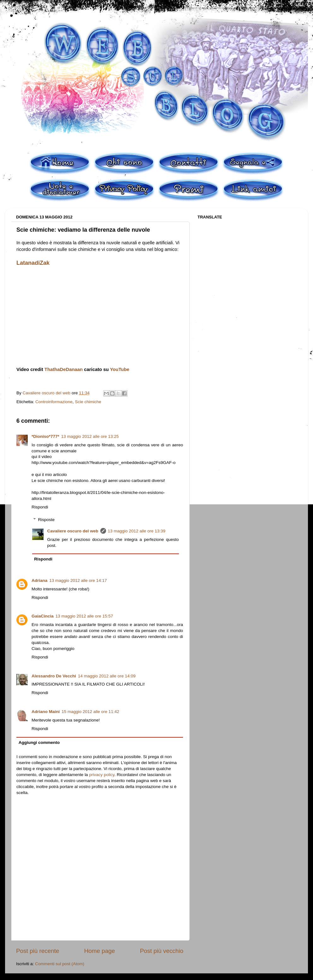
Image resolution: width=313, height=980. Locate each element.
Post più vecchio (162, 951)
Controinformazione (54, 402)
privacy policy (102, 775)
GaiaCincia (43, 616)
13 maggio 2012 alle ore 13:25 (90, 436)
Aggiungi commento (39, 742)
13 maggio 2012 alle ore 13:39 (137, 531)
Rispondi (40, 507)
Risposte (47, 520)
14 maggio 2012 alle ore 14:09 (107, 676)
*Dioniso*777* (45, 436)
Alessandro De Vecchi (54, 676)
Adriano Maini (46, 712)
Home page (100, 951)
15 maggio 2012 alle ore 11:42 (90, 712)
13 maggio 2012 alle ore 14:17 (78, 580)
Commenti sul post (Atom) (60, 964)
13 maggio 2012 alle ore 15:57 (84, 616)
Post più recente (38, 951)
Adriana (39, 580)
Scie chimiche (88, 402)
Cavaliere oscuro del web (73, 531)
